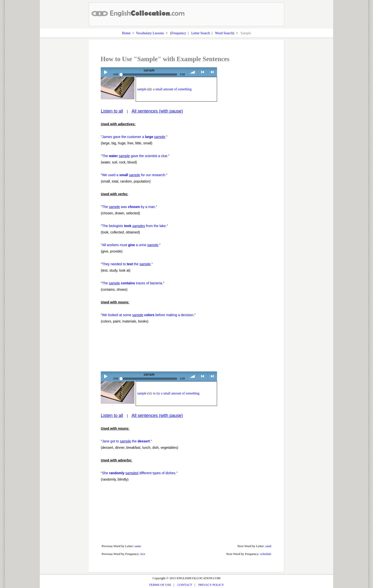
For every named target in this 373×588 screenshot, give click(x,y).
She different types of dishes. (139, 473)
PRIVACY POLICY (211, 585)
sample (142, 89)
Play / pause (105, 72)
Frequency (179, 33)
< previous (203, 72)
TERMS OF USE (160, 585)
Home (126, 33)
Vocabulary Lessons (150, 33)
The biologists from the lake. (134, 226)
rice (143, 554)
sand (268, 546)
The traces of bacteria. (132, 283)
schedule (266, 554)
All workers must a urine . (131, 245)
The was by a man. (129, 207)
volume (193, 72)
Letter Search (201, 33)
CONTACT (185, 585)
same (138, 546)
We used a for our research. (134, 175)
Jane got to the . (126, 441)
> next (212, 72)
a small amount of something (172, 89)
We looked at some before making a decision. (148, 315)
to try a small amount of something (176, 393)
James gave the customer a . (134, 137)
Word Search (224, 33)
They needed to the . (127, 264)
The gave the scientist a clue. (135, 156)
